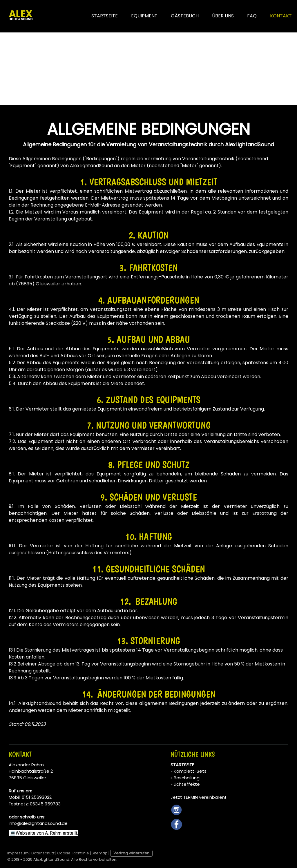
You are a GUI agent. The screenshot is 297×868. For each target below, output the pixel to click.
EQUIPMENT (144, 16)
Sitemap (100, 853)
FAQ (252, 16)
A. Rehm (54, 833)
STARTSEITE (105, 16)
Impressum (18, 853)
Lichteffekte (187, 784)
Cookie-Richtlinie (73, 853)
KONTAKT (281, 16)
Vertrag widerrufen (131, 853)
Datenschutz (43, 853)
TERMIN (191, 797)
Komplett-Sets (190, 771)
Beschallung (187, 778)
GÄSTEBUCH (185, 16)
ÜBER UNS (223, 16)
